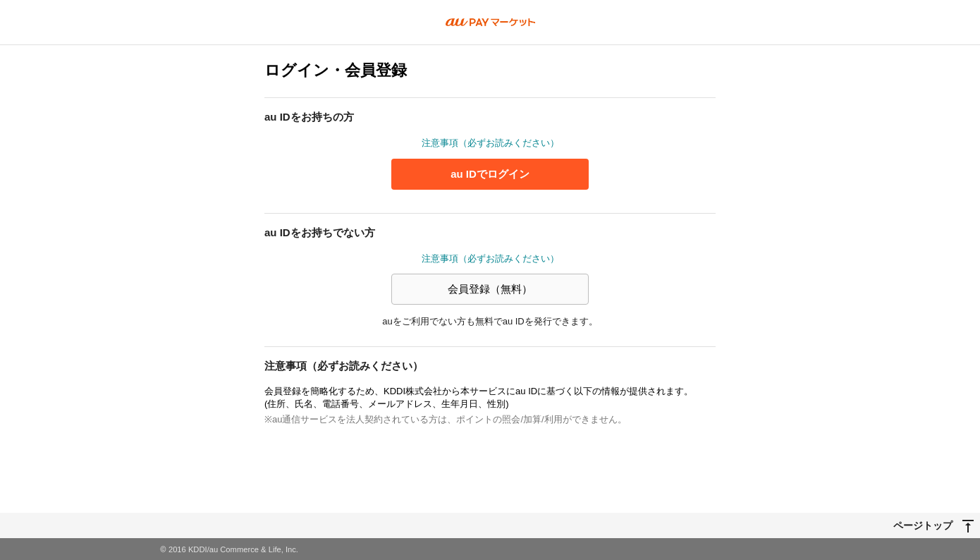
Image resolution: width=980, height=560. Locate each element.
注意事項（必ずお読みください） (490, 143)
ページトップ (923, 525)
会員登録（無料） (490, 289)
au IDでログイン (490, 174)
